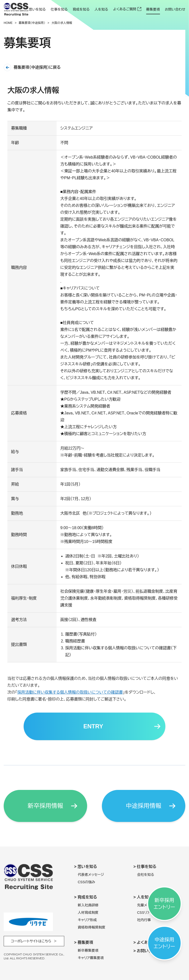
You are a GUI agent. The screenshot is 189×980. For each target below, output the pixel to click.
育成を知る (81, 9)
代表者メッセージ (91, 875)
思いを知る (37, 9)
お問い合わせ (175, 9)
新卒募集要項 (88, 950)
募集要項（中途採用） (32, 23)
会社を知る (146, 875)
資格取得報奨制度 (92, 927)
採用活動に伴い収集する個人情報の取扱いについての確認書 (70, 694)
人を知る (101, 9)
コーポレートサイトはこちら (31, 941)
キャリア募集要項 (91, 958)
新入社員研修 (88, 905)
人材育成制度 (88, 913)
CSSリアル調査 (149, 913)
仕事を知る (59, 9)
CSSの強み (87, 882)
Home (8, 23)
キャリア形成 (87, 920)
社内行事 (144, 920)
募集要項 (153, 9)
